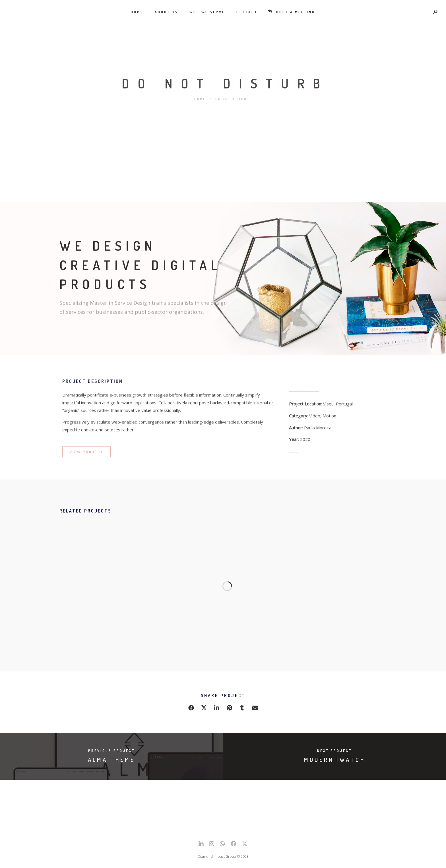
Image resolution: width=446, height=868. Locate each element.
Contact (247, 12)
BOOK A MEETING (292, 12)
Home (137, 12)
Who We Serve (207, 12)
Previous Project (111, 751)
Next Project (334, 751)
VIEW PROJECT (86, 455)
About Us (166, 12)
